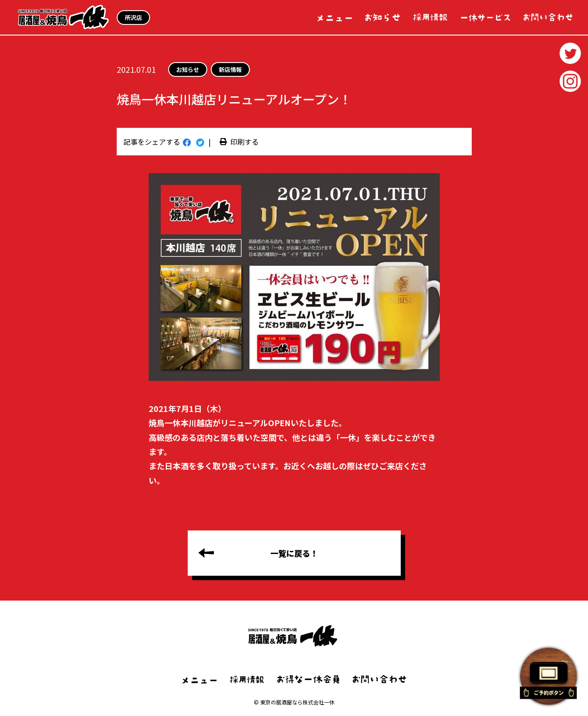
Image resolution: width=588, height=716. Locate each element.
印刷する (239, 142)
